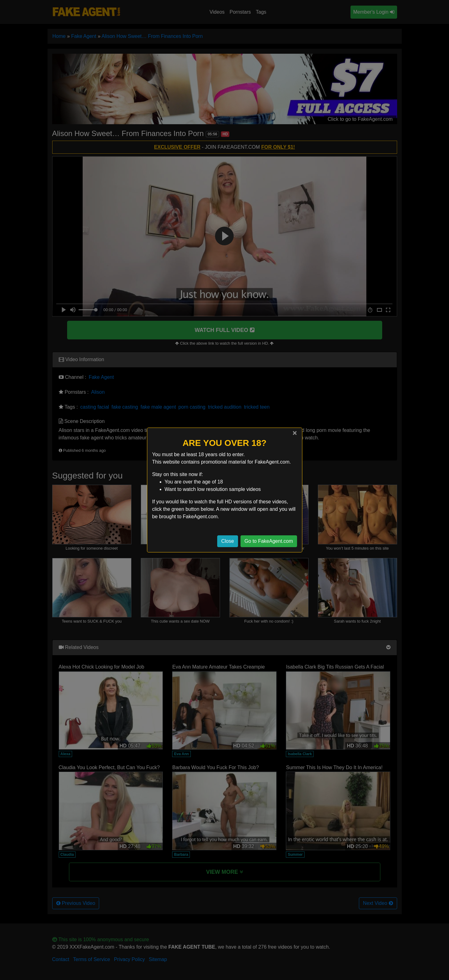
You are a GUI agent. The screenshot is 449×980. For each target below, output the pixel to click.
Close (228, 541)
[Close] (295, 433)
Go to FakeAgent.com (269, 541)
